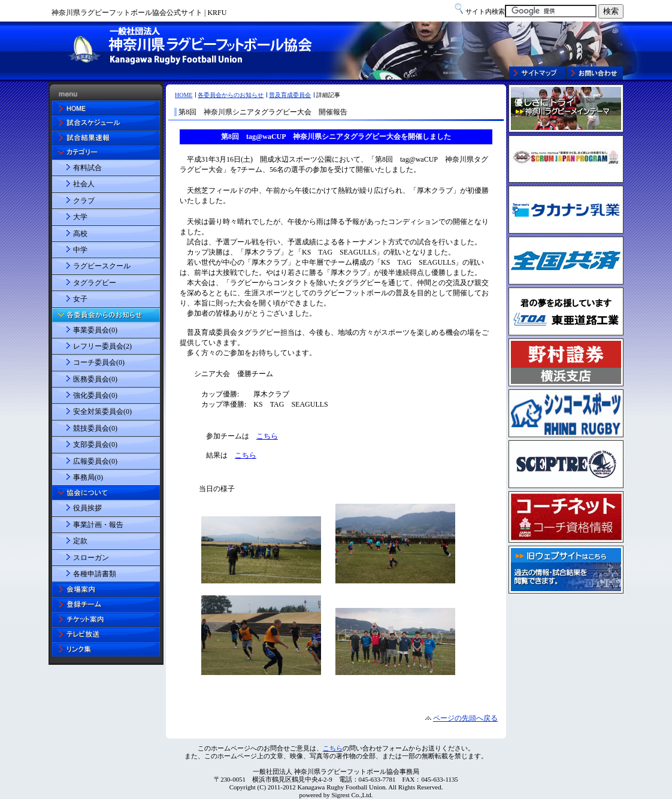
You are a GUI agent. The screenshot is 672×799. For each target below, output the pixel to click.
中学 (80, 250)
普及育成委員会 (290, 95)
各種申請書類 (95, 574)
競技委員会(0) (95, 428)
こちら (333, 748)
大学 (80, 217)
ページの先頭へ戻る (465, 718)
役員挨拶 (87, 508)
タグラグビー (95, 283)
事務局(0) (88, 477)
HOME (184, 95)
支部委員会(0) (95, 444)
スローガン (91, 558)
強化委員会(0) (95, 395)
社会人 (84, 184)
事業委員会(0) (95, 330)
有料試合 (87, 168)
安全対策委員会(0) (102, 411)
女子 (80, 299)
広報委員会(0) (95, 461)
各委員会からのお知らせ (231, 95)
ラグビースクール (102, 266)
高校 (80, 234)
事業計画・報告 (98, 525)
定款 (80, 541)
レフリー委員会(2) (102, 346)
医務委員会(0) (95, 379)
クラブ (84, 201)
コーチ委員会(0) (99, 362)
